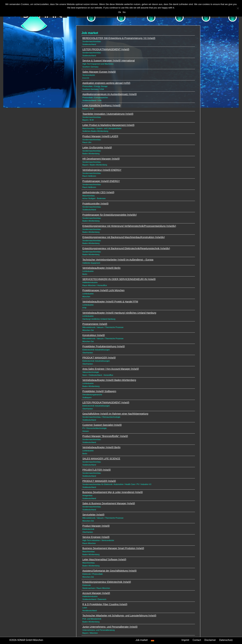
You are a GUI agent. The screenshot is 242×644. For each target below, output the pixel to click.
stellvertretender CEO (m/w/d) (98, 192)
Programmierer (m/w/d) (95, 324)
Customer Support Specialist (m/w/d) (102, 425)
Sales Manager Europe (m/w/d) (99, 72)
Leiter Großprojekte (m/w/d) (97, 148)
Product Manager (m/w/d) (96, 526)
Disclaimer (210, 640)
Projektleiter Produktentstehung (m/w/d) (104, 346)
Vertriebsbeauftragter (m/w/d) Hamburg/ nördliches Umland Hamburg (119, 313)
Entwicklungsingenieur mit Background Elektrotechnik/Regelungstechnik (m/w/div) (126, 248)
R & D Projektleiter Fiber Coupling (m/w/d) (105, 604)
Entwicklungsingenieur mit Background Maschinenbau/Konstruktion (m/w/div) (124, 237)
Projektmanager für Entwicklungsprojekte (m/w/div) (110, 215)
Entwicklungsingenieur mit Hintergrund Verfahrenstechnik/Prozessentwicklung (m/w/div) (129, 226)
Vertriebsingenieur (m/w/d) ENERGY (102, 170)
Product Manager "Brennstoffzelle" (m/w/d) (105, 436)
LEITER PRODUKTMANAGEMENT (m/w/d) (106, 49)
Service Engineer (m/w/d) (96, 537)
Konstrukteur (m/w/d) (94, 335)
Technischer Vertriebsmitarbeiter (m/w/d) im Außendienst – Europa (118, 260)
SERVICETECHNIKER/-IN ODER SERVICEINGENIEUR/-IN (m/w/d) (119, 279)
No (124, 12)
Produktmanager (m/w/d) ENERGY (101, 181)
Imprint (185, 640)
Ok (120, 12)
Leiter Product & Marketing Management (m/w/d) (108, 125)
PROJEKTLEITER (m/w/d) (97, 470)
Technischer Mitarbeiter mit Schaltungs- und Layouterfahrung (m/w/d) (119, 616)
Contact (197, 640)
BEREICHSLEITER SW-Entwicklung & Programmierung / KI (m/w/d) (119, 38)
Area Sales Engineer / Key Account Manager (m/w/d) (111, 369)
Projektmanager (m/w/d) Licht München (103, 290)
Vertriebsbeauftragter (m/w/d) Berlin (101, 268)
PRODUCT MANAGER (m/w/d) (99, 481)
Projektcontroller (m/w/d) (95, 204)
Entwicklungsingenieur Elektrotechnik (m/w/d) (107, 582)
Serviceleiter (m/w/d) (93, 515)
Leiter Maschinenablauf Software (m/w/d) (104, 559)
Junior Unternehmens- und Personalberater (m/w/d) (110, 627)
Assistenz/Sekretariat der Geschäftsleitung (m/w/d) (109, 571)
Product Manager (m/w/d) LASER (100, 136)
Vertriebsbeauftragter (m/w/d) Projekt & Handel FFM (110, 302)
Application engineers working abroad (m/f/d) (106, 83)
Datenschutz (226, 640)
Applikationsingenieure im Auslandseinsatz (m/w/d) (110, 94)
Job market (142, 640)
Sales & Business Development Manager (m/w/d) (109, 503)
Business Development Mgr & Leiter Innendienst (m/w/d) (113, 492)
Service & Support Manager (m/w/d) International (109, 61)
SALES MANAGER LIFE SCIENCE (101, 459)
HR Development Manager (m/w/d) (101, 159)
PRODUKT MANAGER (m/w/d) (99, 358)
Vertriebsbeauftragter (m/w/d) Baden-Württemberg (109, 380)
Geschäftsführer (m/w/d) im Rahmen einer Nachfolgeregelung (115, 414)
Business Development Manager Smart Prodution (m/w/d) (113, 548)
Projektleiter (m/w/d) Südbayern (99, 391)
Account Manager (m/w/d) (96, 593)
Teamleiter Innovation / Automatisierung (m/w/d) (108, 114)
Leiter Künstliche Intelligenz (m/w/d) (101, 105)
